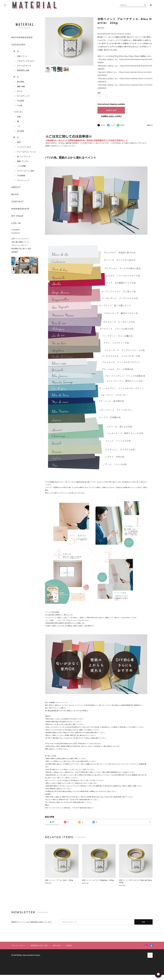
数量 (99, 93)
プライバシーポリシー (20, 245)
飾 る (16, 137)
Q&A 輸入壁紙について (21, 242)
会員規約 (15, 252)
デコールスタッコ (24, 66)
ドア (19, 126)
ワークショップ (23, 180)
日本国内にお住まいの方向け (111, 116)
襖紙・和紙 (21, 86)
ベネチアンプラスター (26, 61)
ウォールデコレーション (27, 152)
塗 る (16, 51)
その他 (20, 105)
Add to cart (111, 110)
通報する (150, 125)
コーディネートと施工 (26, 171)
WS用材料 (21, 176)
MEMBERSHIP (20, 209)
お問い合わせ (57, 945)
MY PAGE (17, 216)
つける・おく (18, 112)
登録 (144, 922)
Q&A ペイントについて (22, 239)
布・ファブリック (24, 157)
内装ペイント (22, 56)
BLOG (15, 194)
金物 (19, 117)
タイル (20, 91)
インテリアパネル (24, 147)
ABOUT (16, 187)
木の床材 (21, 101)
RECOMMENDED (22, 37)
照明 (19, 142)
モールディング (23, 96)
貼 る (16, 77)
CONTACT (18, 202)
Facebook (15, 233)
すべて (52, 822)
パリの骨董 (21, 166)
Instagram (16, 230)
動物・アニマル (23, 161)
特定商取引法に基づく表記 (21, 249)
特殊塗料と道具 (23, 70)
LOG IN (16, 223)
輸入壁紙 (21, 82)
